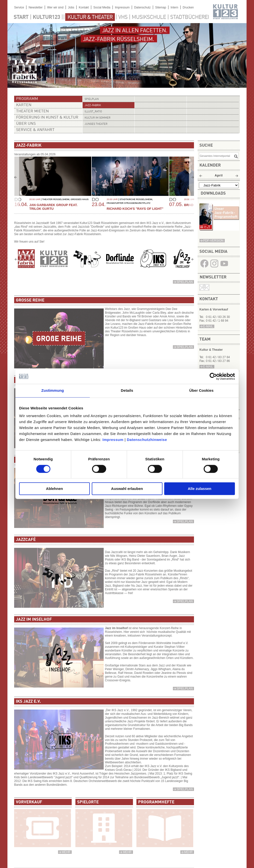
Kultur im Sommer (97, 118)
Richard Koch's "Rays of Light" (135, 209)
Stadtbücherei (190, 17)
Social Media (102, 7)
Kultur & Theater (90, 17)
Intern (175, 7)
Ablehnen (54, 489)
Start (21, 17)
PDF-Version (213, 241)
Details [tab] (127, 390)
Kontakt (84, 7)
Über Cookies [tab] (201, 390)
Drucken (188, 7)
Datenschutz (143, 7)
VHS (123, 17)
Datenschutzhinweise (147, 440)
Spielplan (92, 99)
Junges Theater (96, 124)
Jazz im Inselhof (116, 628)
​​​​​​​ (219, 229)
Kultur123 (46, 17)
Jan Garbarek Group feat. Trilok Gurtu (53, 207)
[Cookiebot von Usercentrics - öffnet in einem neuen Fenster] (213, 376)
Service (19, 7)
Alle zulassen (200, 489)
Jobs (71, 7)
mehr (66, 852)
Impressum (113, 440)
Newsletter (36, 7)
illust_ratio (93, 112)
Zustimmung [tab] (53, 390)
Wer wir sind (55, 7)
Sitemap (161, 7)
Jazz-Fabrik (93, 106)
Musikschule (149, 17)
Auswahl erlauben (127, 489)
